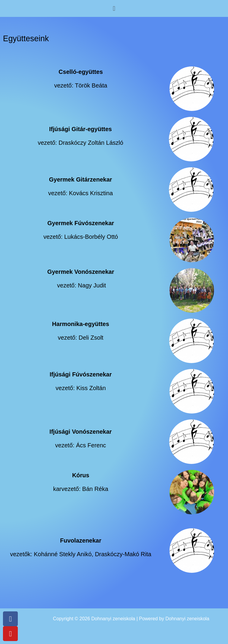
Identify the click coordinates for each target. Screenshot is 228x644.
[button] (114, 8)
